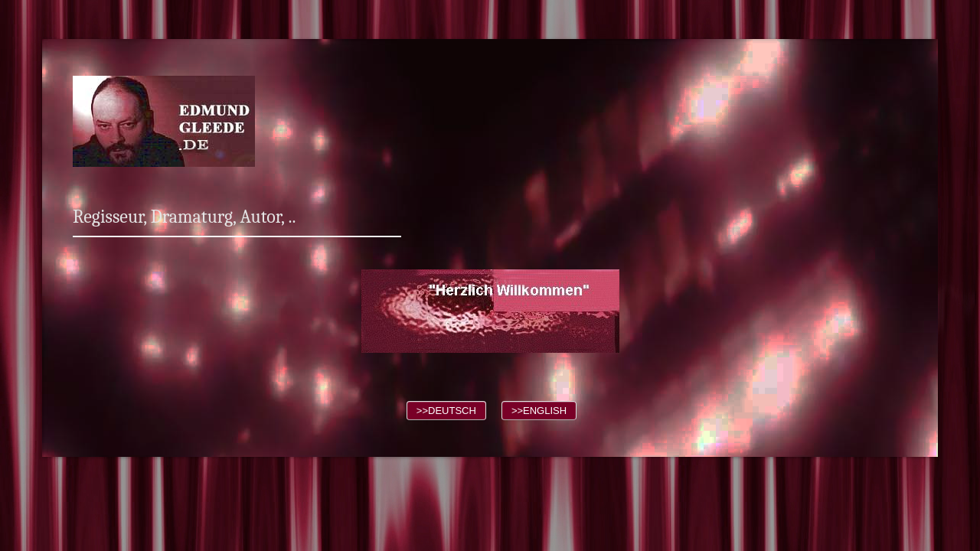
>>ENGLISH (539, 411)
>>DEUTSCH (446, 411)
